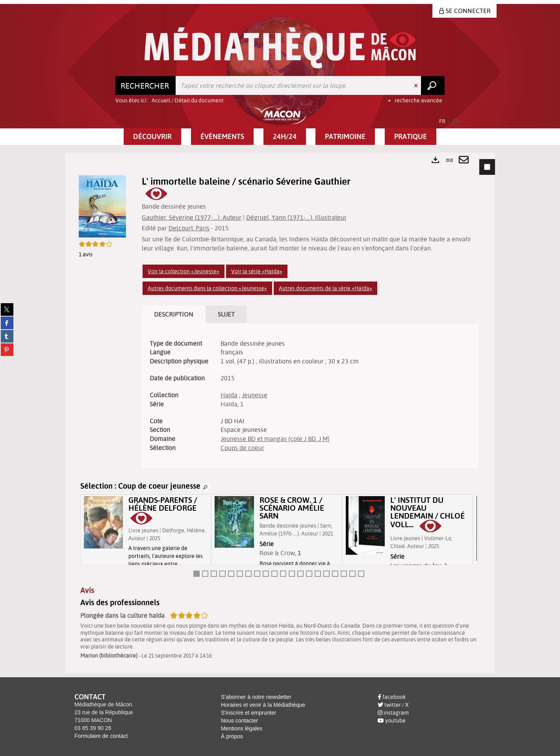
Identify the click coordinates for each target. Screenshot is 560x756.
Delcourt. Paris (189, 228)
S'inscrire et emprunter (248, 713)
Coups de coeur (242, 448)
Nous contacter (239, 721)
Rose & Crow (277, 553)
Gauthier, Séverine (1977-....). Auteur (192, 217)
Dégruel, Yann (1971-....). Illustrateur (296, 217)
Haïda (229, 395)
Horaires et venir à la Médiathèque (263, 705)
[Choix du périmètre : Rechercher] (146, 85)
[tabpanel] (280, 413)
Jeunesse (255, 395)
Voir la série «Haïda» (257, 271)
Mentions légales (242, 728)
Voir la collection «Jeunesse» (184, 271)
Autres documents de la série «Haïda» (325, 288)
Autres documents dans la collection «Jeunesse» (207, 288)
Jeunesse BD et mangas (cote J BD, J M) (275, 439)
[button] (152, 137)
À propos (232, 736)
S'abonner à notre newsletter (256, 697)
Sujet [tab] (226, 314)
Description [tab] (174, 314)
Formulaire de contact (101, 736)
